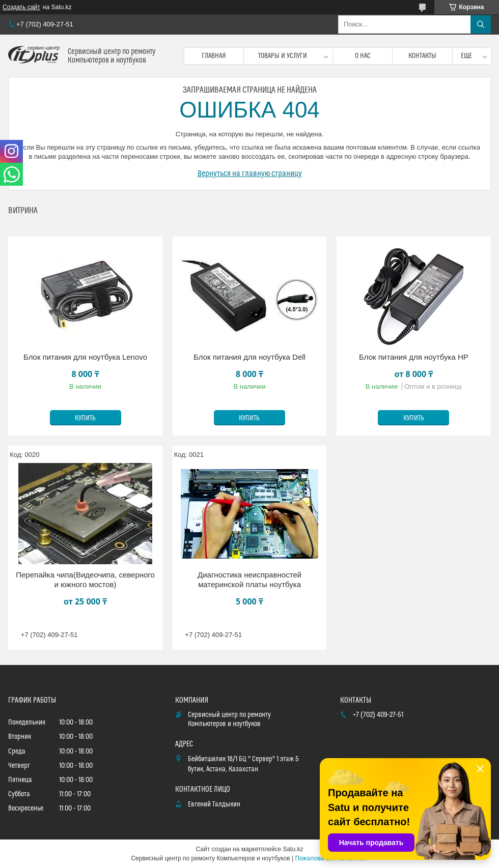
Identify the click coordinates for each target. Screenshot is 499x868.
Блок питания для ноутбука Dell (249, 357)
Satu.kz (293, 849)
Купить (85, 418)
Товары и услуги (283, 56)
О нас (363, 56)
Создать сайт (21, 7)
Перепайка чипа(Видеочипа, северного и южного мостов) (85, 580)
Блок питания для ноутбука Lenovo (85, 357)
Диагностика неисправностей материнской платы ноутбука (249, 580)
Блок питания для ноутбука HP (414, 357)
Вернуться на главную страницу (250, 173)
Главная (214, 56)
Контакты (422, 56)
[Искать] (481, 24)
